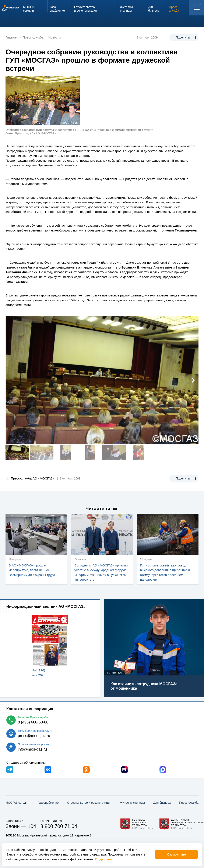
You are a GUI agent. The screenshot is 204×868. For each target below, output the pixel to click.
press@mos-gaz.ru (34, 736)
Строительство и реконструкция (89, 803)
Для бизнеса (162, 803)
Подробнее (103, 859)
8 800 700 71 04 (59, 826)
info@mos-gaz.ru (32, 749)
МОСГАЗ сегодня (17, 803)
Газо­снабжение (48, 803)
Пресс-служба (189, 803)
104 (32, 826)
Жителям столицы (132, 803)
